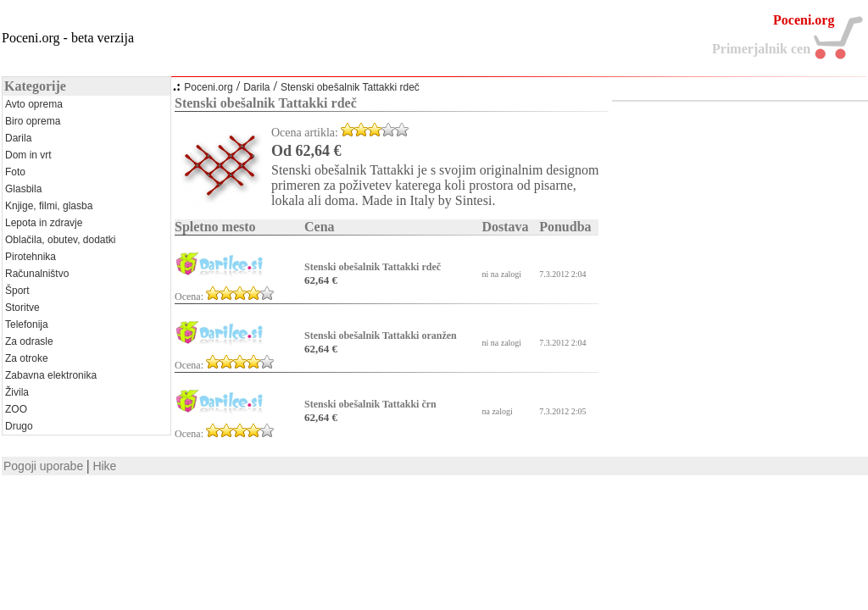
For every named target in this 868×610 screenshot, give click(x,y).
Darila (256, 87)
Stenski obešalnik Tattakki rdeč (350, 87)
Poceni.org (208, 87)
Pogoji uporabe (43, 466)
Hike (104, 466)
